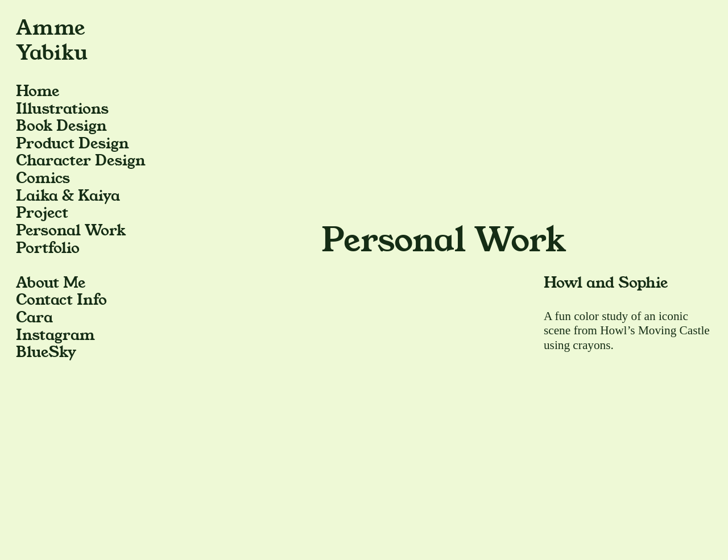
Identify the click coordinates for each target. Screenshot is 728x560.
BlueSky (46, 352)
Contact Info (61, 300)
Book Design (61, 126)
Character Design (81, 161)
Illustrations (62, 109)
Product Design (73, 144)
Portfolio (48, 248)
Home (38, 91)
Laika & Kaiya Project (68, 205)
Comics (43, 178)
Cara (34, 318)
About (38, 283)
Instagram (55, 335)
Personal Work (71, 231)
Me (74, 283)
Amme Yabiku (52, 40)
